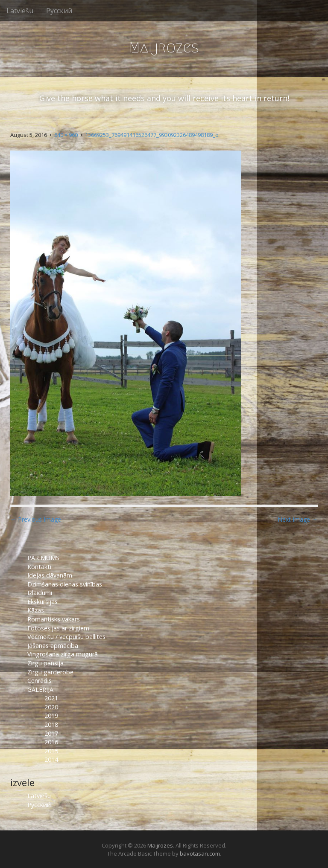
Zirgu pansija (45, 663)
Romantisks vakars (54, 619)
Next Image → (298, 519)
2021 (51, 698)
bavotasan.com (200, 853)
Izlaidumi (40, 593)
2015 (51, 751)
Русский (59, 11)
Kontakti (40, 567)
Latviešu (20, 11)
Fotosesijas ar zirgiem (58, 628)
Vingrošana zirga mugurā (63, 654)
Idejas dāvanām (50, 575)
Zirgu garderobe (50, 672)
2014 (51, 759)
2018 (51, 724)
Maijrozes (164, 47)
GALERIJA (40, 689)
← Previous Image (36, 519)
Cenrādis (40, 681)
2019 (51, 716)
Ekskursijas (42, 602)
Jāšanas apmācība (53, 646)
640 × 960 (66, 135)
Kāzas (36, 610)
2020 (51, 707)
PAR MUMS (43, 558)
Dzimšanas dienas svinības (65, 584)
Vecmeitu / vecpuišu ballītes (66, 637)
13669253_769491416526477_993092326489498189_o (152, 135)
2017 (51, 733)
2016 (51, 742)
